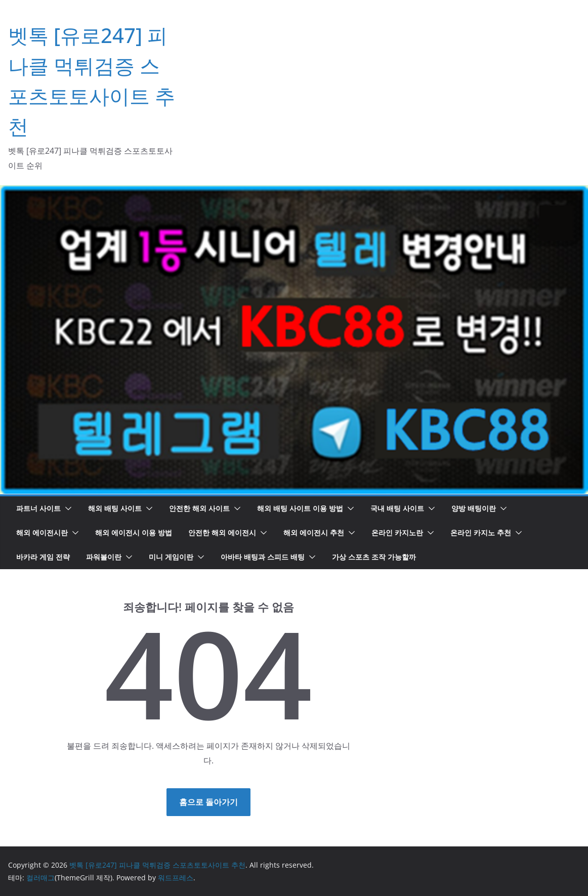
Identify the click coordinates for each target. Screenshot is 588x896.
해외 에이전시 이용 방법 (134, 532)
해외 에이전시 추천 (314, 532)
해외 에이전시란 (42, 532)
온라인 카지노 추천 (481, 532)
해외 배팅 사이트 (115, 508)
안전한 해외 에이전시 (222, 532)
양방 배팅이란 (474, 508)
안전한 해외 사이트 (199, 508)
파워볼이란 (104, 557)
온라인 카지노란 (397, 532)
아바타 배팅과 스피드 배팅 (263, 557)
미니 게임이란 (171, 557)
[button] (66, 508)
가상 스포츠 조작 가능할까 (374, 557)
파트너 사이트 (38, 508)
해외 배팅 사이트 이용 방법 (300, 508)
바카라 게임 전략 (43, 557)
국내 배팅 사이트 (397, 508)
